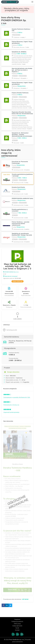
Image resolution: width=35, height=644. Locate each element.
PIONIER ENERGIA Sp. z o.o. (11, 272)
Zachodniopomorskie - (21, 170)
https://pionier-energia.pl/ (10, 276)
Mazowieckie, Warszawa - (20, 47)
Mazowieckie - (18, 143)
